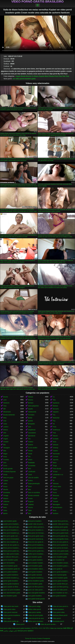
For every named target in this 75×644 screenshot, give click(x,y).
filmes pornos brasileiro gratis (12, 548)
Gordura (55, 513)
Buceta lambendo (9, 415)
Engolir (55, 499)
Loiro (5, 400)
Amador (6, 442)
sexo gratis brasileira (35, 596)
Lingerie (6, 436)
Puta (60, 76)
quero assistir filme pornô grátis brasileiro (61, 584)
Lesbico (6, 427)
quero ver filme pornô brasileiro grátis (37, 587)
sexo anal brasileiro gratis (12, 593)
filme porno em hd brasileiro (37, 533)
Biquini (55, 490)
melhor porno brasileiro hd (37, 554)
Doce (54, 442)
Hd (54, 424)
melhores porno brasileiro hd (61, 554)
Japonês (55, 460)
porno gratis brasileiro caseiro (61, 572)
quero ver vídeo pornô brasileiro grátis (37, 590)
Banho (5, 513)
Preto (56, 76)
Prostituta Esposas (9, 472)
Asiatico (31, 442)
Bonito (23, 76)
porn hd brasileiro (9, 563)
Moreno (31, 400)
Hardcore (6, 403)
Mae (5, 451)
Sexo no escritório (34, 493)
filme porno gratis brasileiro (61, 533)
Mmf (29, 469)
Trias (67, 76)
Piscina (30, 507)
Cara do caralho (33, 478)
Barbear (55, 406)
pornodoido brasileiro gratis (12, 578)
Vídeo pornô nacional (10, 612)
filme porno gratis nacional (37, 536)
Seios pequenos (33, 406)
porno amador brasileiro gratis (37, 563)
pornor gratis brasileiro (11, 581)
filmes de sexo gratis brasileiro (37, 542)
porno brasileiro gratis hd (11, 569)
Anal (5, 421)
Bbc (5, 445)
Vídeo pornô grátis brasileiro (37, 2)
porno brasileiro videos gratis (37, 569)
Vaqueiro (56, 412)
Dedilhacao (56, 430)
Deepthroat (32, 430)
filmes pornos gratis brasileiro (12, 551)
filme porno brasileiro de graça (37, 530)
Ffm (29, 457)
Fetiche (6, 504)
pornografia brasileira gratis (37, 578)
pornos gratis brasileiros (11, 584)
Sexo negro (7, 618)
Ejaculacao (32, 436)
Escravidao (32, 466)
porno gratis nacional (35, 575)
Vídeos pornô (20, 624)
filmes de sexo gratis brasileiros (61, 542)
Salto (54, 478)
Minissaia (56, 496)
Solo (30, 427)
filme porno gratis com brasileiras (12, 536)
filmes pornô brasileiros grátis (37, 545)
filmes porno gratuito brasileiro (61, 545)
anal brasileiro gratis (10, 521)
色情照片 (31, 631)
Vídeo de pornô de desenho (49, 624)
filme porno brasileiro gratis (61, 530)
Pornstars (31, 415)
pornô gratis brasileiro (35, 572)
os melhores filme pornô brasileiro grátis (12, 557)
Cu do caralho (33, 448)
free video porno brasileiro (12, 554)
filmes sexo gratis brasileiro (61, 551)
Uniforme (6, 501)
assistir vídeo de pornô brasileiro (37, 524)
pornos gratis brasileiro (60, 581)
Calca (5, 424)
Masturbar (56, 418)
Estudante (7, 493)
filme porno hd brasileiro (11, 539)
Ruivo (5, 457)
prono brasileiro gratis (35, 584)
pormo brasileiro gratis (11, 560)
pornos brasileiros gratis (36, 581)
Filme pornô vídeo (59, 612)
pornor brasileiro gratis (60, 578)
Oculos (30, 499)
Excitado (56, 439)
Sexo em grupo (8, 478)
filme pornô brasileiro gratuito (12, 533)
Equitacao (56, 403)
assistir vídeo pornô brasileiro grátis (61, 524)
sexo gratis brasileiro (60, 596)
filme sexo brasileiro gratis (12, 542)
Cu (33, 76)
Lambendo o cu (58, 475)
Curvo (5, 466)
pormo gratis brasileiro (35, 560)
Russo (5, 487)
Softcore (55, 445)
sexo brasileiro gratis (10, 596)
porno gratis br (57, 569)
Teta (64, 76)
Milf (4, 409)
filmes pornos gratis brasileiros (37, 551)
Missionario (7, 412)
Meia (47, 76)
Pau (54, 421)
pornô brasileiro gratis (35, 566)
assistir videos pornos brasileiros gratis (37, 527)
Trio (54, 415)
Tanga (55, 466)
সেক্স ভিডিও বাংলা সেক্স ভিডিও (40, 628)
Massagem (56, 504)
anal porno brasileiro (35, 521)
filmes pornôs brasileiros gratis (37, 548)
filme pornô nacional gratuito (37, 539)
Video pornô (57, 618)
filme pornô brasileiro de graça (12, 530)
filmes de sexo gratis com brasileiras (12, 545)
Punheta (6, 460)
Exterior (31, 445)
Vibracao (56, 484)
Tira (29, 439)
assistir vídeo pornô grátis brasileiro (12, 527)
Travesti (55, 501)
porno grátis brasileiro (10, 572)
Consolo (55, 457)
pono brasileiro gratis (35, 557)
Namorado (56, 454)
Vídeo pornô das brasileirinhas (12, 606)
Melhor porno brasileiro (36, 621)
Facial (30, 454)
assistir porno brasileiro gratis (12, 524)
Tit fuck (55, 472)
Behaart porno (22, 631)
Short (30, 487)
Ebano (36, 76)
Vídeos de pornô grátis (36, 615)
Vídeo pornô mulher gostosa (12, 621)
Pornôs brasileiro (58, 609)
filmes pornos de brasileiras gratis (61, 548)
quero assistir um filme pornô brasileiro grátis (12, 587)
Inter (5, 433)
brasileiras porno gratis (60, 527)
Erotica (30, 481)
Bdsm (55, 463)
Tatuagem (7, 448)
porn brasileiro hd (58, 560)
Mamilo (6, 490)
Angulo (18, 76)
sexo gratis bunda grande (36, 599)
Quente (30, 421)
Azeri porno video (6, 628)
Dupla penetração (34, 484)
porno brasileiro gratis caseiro (61, 566)
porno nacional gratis (60, 575)
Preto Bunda (57, 469)
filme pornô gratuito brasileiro (61, 536)
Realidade (31, 463)
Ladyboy (31, 504)
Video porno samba (34, 612)
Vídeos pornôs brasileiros (12, 615)
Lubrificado (32, 472)
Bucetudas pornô (58, 621)
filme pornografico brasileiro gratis (61, 539)
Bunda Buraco (57, 507)
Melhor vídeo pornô (34, 609)
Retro (5, 507)
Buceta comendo (34, 496)
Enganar (31, 501)
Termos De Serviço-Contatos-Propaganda (37, 638)
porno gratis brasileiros (11, 575)
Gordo (5, 475)
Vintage (6, 496)
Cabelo (6, 481)
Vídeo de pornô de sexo (36, 618)
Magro (5, 454)
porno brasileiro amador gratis (61, 563)
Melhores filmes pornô (60, 615)
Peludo (30, 451)
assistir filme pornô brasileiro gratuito (61, 521)
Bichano (31, 403)
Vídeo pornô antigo (34, 606)
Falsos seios (57, 487)
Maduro (6, 499)
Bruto (54, 510)
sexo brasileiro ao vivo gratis (61, 593)
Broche (29, 76)
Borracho (56, 409)
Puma (55, 493)
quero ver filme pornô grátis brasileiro (61, 587)
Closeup (55, 448)
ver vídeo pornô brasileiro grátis (24, 79)
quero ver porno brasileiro (12, 590)
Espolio (42, 76)
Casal (30, 475)
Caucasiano (32, 433)
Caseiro (55, 451)
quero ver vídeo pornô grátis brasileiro (61, 590)
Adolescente (32, 412)
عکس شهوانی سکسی (10, 631)
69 (53, 481)
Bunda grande (8, 469)
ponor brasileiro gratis (60, 557)
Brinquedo (31, 424)
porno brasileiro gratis (10, 566)
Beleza (6, 430)
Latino (5, 484)
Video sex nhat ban (56, 628)
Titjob (30, 510)
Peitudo (51, 76)
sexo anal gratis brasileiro (36, 593)
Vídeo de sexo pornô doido (61, 606)
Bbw (29, 490)
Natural (55, 436)
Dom (5, 463)
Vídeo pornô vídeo (9, 609)
